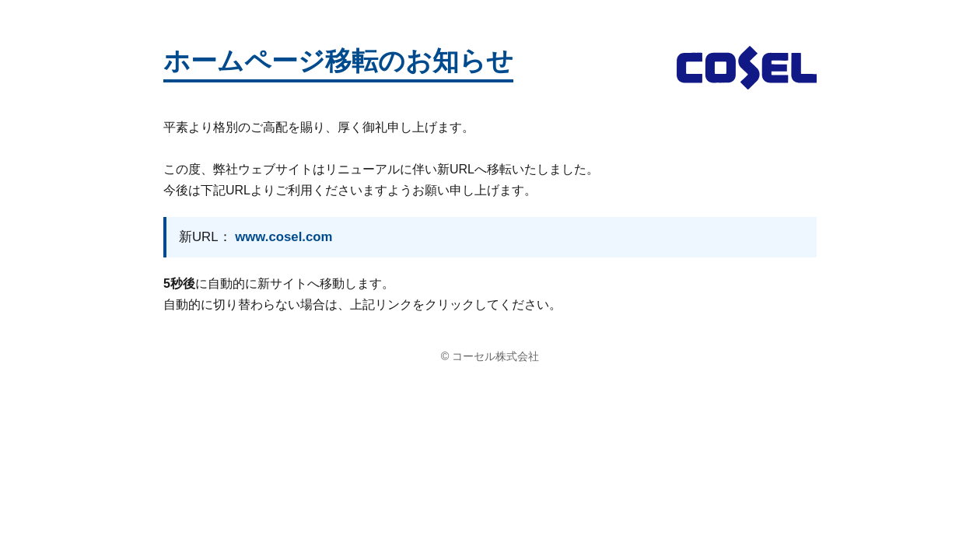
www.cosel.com (283, 237)
